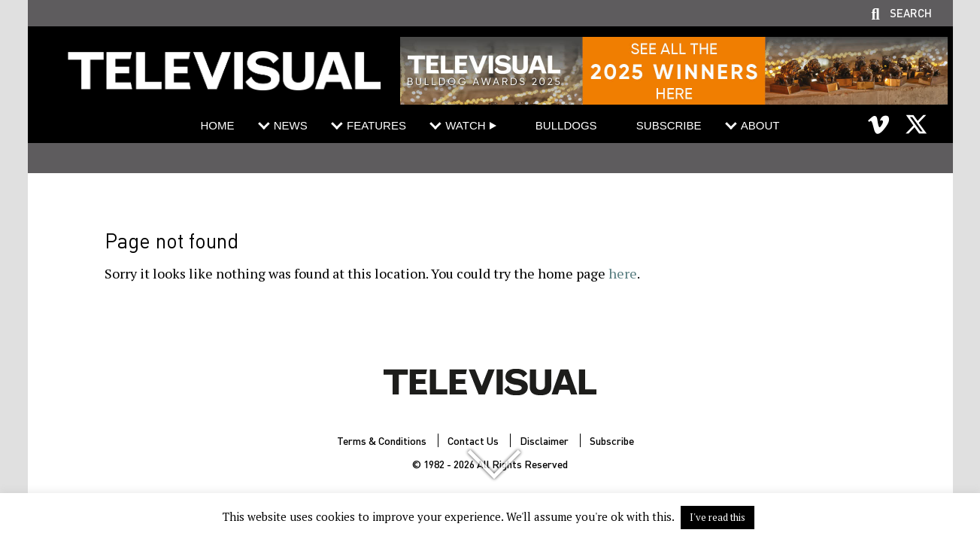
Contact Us (473, 440)
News (291, 125)
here (623, 273)
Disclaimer (544, 440)
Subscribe (669, 125)
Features (376, 125)
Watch (465, 125)
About (760, 125)
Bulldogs (566, 125)
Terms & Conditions (382, 440)
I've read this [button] (718, 517)
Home (217, 125)
